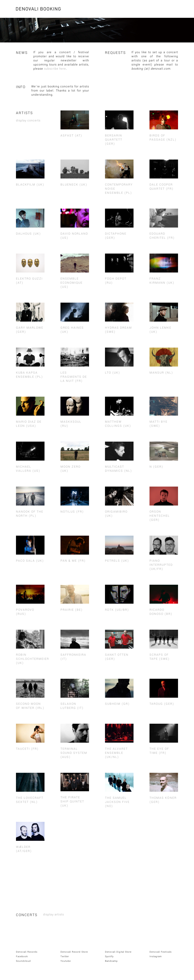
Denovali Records (27, 952)
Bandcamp (111, 961)
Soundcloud (23, 961)
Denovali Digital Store (118, 952)
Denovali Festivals (161, 952)
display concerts (28, 121)
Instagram (156, 956)
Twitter (65, 956)
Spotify (109, 956)
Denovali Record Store (74, 952)
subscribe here (55, 69)
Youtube (66, 961)
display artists (54, 914)
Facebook (22, 956)
